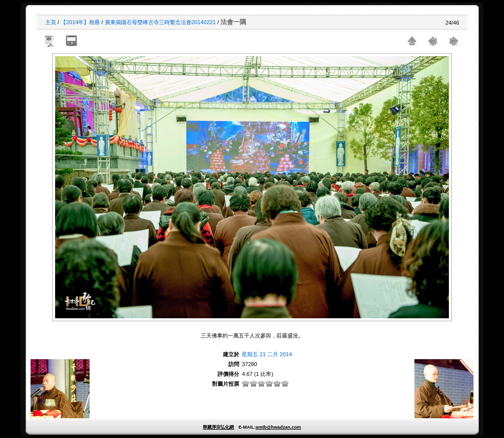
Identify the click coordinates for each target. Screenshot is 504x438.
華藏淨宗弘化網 (218, 427)
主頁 (51, 22)
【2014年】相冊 (80, 22)
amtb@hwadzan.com (278, 427)
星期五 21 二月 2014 (267, 354)
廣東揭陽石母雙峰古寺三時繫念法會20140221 (160, 22)
